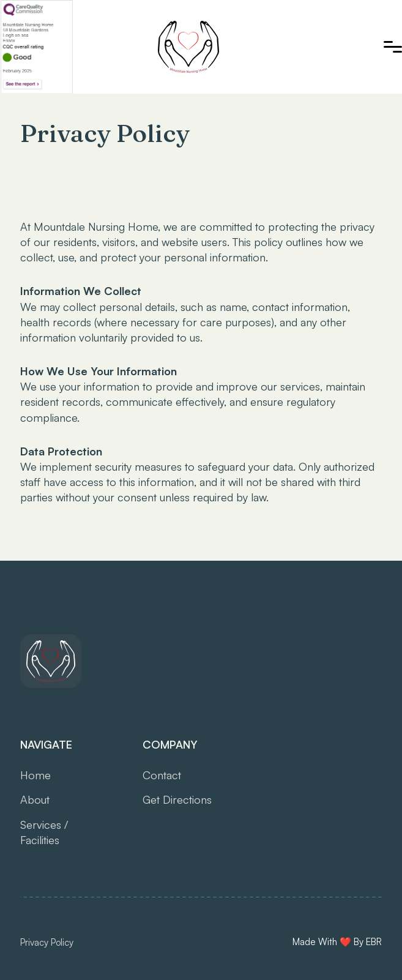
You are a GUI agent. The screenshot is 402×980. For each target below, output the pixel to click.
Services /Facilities (44, 832)
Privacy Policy (47, 942)
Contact (162, 775)
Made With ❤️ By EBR (337, 942)
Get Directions (177, 799)
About (35, 799)
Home (35, 775)
